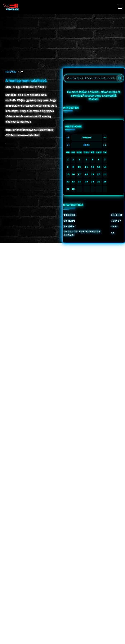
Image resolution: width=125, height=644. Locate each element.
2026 (87, 145)
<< (68, 138)
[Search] (120, 78)
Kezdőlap (11, 72)
